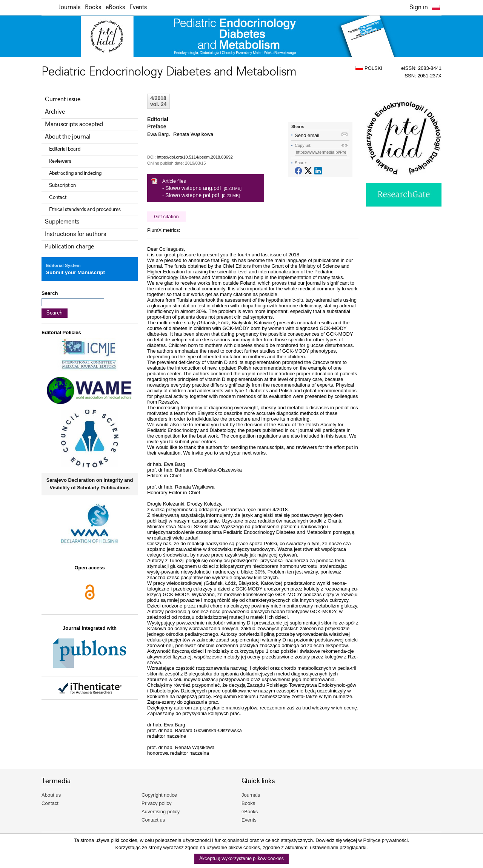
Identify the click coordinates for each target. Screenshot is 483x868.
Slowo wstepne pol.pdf (192, 195)
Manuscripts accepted (74, 124)
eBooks (115, 7)
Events (138, 7)
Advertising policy (161, 812)
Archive (55, 112)
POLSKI (369, 68)
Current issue (63, 99)
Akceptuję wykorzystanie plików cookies (241, 859)
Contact (58, 197)
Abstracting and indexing (75, 173)
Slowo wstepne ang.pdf (193, 188)
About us (51, 795)
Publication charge (69, 247)
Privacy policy (156, 803)
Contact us (153, 820)
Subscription (62, 185)
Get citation (166, 217)
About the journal (68, 137)
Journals (70, 7)
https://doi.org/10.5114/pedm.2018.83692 (195, 157)
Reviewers (60, 161)
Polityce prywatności (386, 840)
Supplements (62, 222)
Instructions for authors (75, 234)
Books (93, 7)
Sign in (419, 7)
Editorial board (65, 149)
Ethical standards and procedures (85, 210)
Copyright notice (159, 795)
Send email (307, 135)
